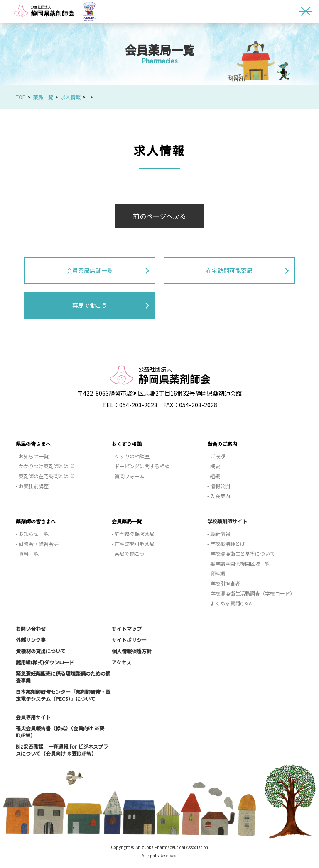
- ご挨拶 (216, 456)
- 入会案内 (219, 496)
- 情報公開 (219, 486)
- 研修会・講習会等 (37, 543)
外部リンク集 (31, 640)
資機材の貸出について (41, 651)
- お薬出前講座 (32, 486)
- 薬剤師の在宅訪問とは (42, 476)
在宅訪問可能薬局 (229, 270)
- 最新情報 (219, 534)
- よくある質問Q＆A (229, 603)
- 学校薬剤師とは (226, 543)
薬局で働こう (90, 305)
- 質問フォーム (128, 476)
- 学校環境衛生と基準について (241, 553)
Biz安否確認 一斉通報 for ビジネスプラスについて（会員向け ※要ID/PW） (62, 750)
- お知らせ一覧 (32, 456)
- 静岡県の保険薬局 (133, 534)
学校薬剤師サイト (227, 521)
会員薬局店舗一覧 (90, 270)
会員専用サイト (33, 717)
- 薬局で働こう (128, 553)
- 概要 (214, 466)
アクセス (121, 662)
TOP (21, 97)
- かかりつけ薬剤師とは (42, 466)
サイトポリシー (129, 640)
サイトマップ (127, 629)
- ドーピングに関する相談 (141, 466)
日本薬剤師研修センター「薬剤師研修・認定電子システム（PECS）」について (63, 695)
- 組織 (214, 476)
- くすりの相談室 (131, 456)
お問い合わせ (31, 629)
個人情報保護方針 (132, 651)
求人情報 (71, 97)
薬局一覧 (43, 97)
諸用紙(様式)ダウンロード (45, 662)
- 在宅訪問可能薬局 (133, 543)
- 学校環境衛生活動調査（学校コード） (251, 593)
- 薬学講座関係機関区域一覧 (239, 563)
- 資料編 (216, 573)
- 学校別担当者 (224, 583)
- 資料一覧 (27, 553)
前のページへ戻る (159, 216)
